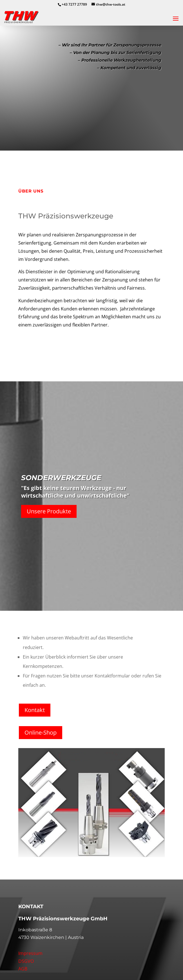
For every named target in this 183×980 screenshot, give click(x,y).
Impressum (30, 953)
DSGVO (26, 961)
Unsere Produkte (49, 511)
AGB (23, 969)
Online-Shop (41, 732)
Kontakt (35, 710)
